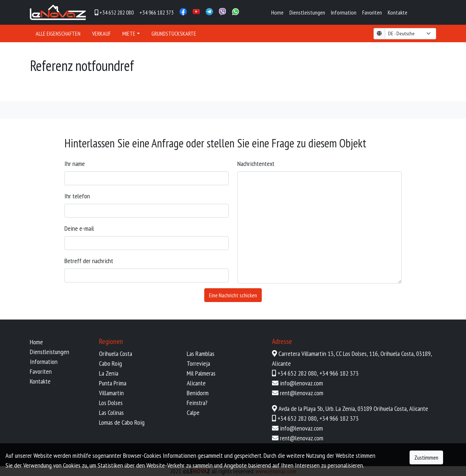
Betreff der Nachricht (89, 261)
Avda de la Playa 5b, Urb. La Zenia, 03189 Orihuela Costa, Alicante (353, 408)
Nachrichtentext (256, 164)
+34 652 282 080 (297, 373)
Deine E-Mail (79, 228)
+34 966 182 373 (339, 373)
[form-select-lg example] (410, 34)
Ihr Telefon (77, 196)
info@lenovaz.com (301, 383)
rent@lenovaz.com (302, 393)
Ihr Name (75, 164)
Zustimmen (426, 457)
